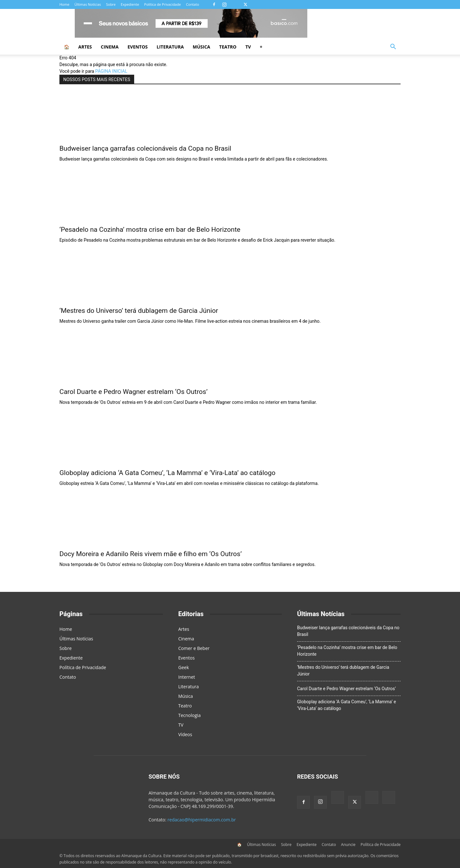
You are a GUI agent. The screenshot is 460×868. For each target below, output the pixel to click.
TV (248, 47)
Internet (187, 677)
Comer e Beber (194, 648)
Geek (184, 667)
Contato (192, 4)
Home (64, 4)
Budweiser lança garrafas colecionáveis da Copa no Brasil (145, 148)
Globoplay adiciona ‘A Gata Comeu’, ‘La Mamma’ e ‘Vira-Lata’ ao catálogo (167, 473)
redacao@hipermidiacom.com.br (202, 820)
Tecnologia (189, 715)
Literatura (170, 47)
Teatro (228, 47)
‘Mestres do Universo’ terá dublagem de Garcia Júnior (139, 311)
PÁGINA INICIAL (111, 71)
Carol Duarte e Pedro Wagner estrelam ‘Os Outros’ (134, 392)
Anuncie (348, 845)
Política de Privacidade (162, 4)
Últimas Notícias (88, 4)
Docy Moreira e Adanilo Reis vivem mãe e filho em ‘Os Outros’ (151, 554)
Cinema (110, 47)
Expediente (130, 4)
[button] (393, 47)
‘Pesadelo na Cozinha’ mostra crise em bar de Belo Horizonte (150, 230)
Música (201, 47)
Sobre (111, 4)
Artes (85, 47)
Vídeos (185, 734)
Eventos (138, 47)
